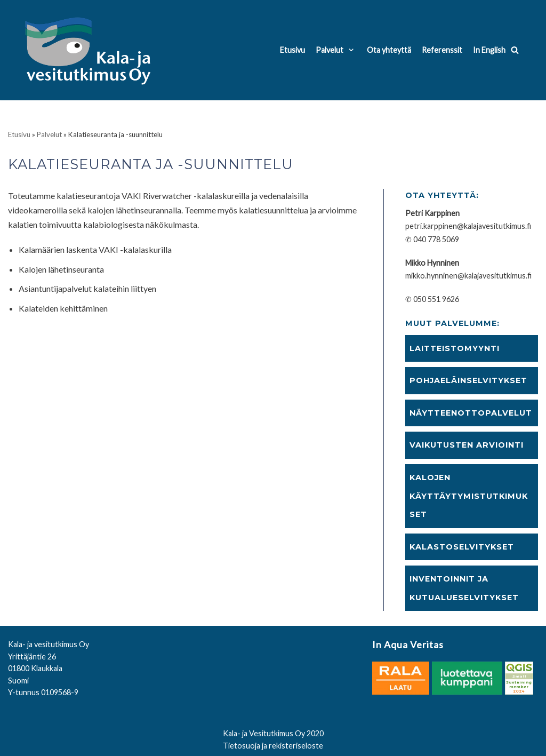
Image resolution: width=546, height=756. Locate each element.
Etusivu (292, 50)
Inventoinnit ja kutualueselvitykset (464, 588)
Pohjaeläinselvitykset (468, 380)
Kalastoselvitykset (462, 547)
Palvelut (49, 134)
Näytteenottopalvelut (471, 413)
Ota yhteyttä (389, 50)
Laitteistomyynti (455, 348)
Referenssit (442, 50)
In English (489, 50)
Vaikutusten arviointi (467, 445)
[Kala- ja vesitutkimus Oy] (90, 50)
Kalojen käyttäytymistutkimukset (469, 496)
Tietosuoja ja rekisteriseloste (273, 746)
